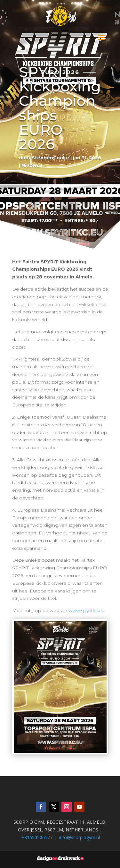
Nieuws (30, 166)
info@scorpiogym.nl (79, 837)
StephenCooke (50, 158)
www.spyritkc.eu (87, 610)
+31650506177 (37, 837)
